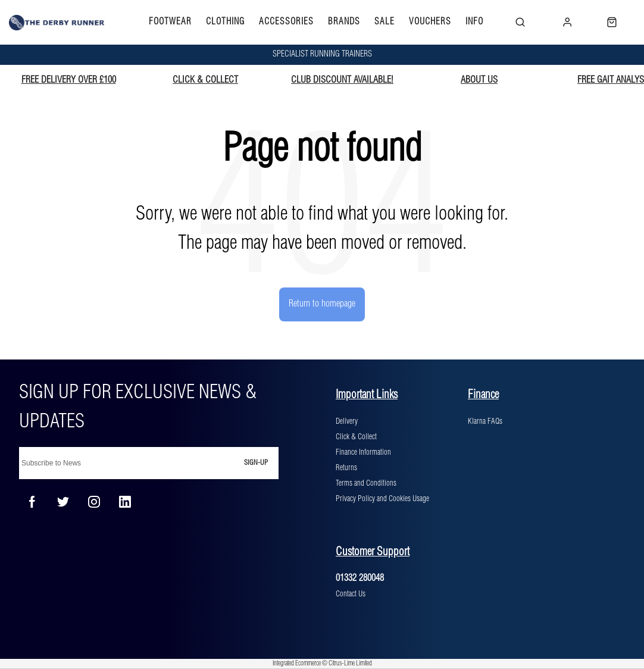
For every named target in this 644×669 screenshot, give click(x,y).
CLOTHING (225, 22)
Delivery (347, 421)
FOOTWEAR (170, 22)
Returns (346, 468)
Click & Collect (356, 437)
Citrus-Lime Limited (350, 664)
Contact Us (351, 594)
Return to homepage (322, 304)
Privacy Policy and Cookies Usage (382, 499)
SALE (384, 22)
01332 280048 (360, 578)
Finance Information (363, 452)
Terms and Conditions (366, 483)
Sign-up (256, 463)
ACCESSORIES (286, 22)
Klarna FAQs (485, 421)
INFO (474, 22)
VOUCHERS (430, 22)
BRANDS (344, 22)
